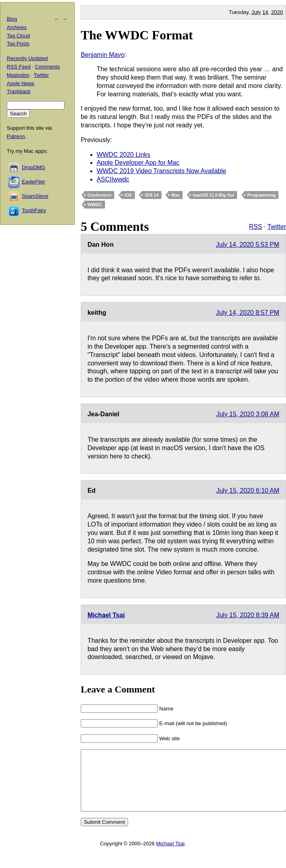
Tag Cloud (18, 36)
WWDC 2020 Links (124, 155)
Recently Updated (27, 58)
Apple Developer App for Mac (138, 163)
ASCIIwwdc (113, 179)
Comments (48, 67)
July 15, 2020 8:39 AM (248, 615)
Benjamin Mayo (103, 55)
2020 (277, 12)
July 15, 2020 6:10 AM (248, 491)
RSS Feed (19, 67)
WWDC (95, 205)
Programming (262, 195)
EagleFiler (34, 182)
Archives (17, 27)
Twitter (277, 227)
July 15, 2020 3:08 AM (248, 414)
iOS (128, 195)
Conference (100, 195)
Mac (176, 195)
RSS (256, 227)
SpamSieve (35, 196)
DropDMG (34, 167)
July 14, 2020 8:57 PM (248, 313)
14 (265, 12)
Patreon (16, 136)
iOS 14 (152, 195)
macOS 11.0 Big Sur (214, 195)
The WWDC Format (137, 35)
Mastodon (18, 75)
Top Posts (18, 44)
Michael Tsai (106, 615)
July (256, 12)
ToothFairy (34, 210)
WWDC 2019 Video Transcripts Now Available (161, 171)
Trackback (18, 91)
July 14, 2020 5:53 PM (248, 245)
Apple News (20, 83)
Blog (12, 19)
